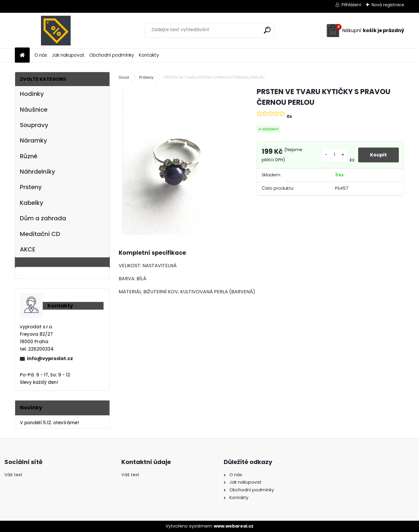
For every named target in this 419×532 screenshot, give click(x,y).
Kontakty (149, 55)
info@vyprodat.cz (50, 358)
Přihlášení (351, 5)
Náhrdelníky (38, 172)
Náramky (34, 140)
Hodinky (32, 94)
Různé (29, 156)
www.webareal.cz (234, 526)
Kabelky (32, 203)
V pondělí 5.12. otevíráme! (49, 423)
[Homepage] (22, 55)
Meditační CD (40, 234)
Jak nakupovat (68, 55)
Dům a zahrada (43, 218)
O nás (41, 55)
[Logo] (56, 31)
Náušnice (34, 110)
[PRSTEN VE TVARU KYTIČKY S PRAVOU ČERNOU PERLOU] (178, 161)
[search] (267, 30)
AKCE (28, 249)
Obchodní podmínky (112, 55)
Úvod (124, 77)
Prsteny (31, 187)
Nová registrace (388, 5)
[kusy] (335, 155)
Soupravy (34, 125)
